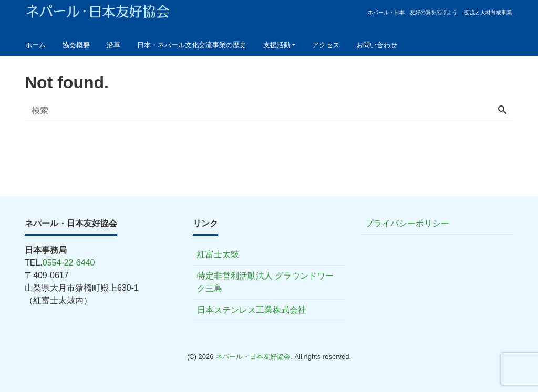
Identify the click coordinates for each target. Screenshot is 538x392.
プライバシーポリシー (407, 223)
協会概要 (76, 45)
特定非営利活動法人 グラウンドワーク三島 (265, 282)
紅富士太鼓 (218, 254)
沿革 (113, 45)
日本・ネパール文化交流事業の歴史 (192, 45)
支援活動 (277, 45)
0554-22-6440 (69, 263)
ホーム (35, 45)
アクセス (326, 45)
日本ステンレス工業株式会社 (252, 310)
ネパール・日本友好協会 (253, 357)
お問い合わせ (377, 45)
